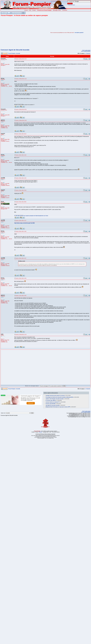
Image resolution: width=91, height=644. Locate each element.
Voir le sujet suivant (86, 50)
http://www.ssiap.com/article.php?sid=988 (24, 223)
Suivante (88, 53)
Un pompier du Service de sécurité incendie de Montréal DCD (59, 397)
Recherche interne (72, 5)
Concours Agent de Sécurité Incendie (15, 50)
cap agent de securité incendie (53, 405)
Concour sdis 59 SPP (50, 404)
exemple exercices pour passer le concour (55, 396)
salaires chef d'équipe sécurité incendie (55, 399)
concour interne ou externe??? (53, 402)
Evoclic (41, 432)
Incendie (18, 53)
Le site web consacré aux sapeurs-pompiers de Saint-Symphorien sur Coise (31, 216)
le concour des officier (51, 400)
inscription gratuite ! (79, 33)
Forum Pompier (12, 53)
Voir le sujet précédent (86, 51)
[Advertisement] (16, 32)
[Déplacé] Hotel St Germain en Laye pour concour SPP (58, 407)
